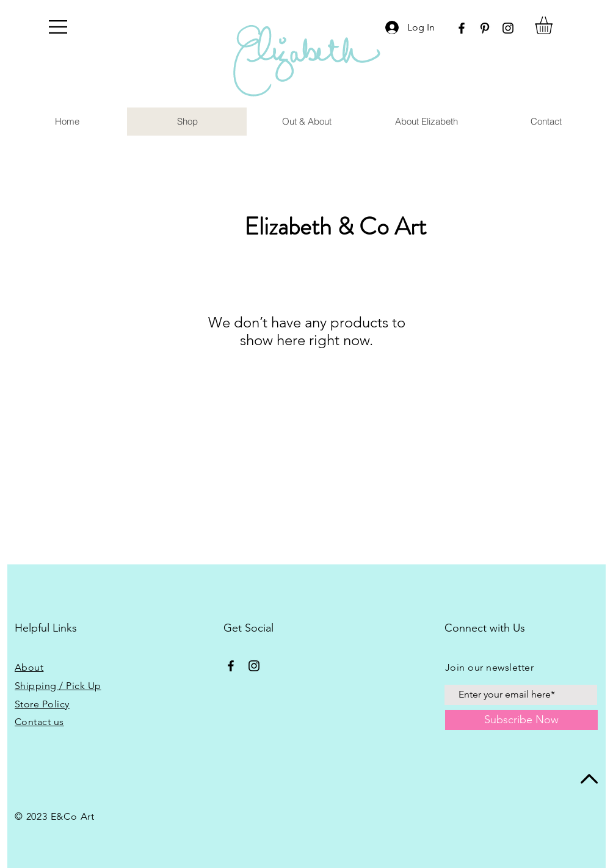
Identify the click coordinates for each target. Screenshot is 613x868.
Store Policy (42, 704)
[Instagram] (508, 28)
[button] (58, 27)
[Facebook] (462, 28)
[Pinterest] (485, 28)
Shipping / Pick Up (58, 686)
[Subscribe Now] (521, 720)
